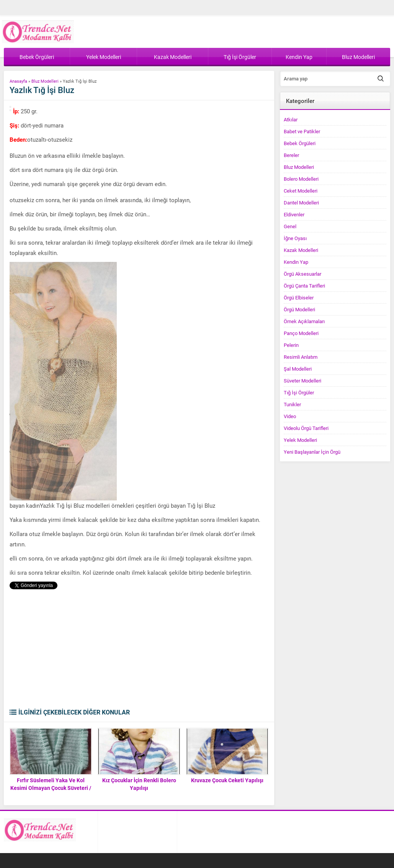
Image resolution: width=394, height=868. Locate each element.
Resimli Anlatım (301, 357)
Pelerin (291, 345)
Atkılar (291, 119)
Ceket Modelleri (301, 191)
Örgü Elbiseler (299, 298)
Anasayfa (18, 81)
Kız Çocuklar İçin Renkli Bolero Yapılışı (139, 784)
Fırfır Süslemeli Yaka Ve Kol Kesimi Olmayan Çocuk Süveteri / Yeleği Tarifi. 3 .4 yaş (51, 788)
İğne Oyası (295, 238)
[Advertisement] (138, 651)
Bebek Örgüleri (300, 143)
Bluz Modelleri (45, 81)
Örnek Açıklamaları (304, 321)
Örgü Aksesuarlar (302, 274)
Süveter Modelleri (302, 381)
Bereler (291, 155)
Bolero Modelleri (301, 179)
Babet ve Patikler (302, 131)
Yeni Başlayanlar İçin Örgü (312, 452)
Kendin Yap (296, 262)
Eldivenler (294, 214)
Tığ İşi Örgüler (299, 392)
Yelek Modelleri (300, 440)
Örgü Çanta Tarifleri (304, 286)
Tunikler (292, 404)
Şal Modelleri (298, 369)
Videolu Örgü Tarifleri (306, 428)
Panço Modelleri (301, 333)
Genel (290, 226)
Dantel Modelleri (301, 203)
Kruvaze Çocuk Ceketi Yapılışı (227, 780)
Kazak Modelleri (301, 250)
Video (290, 416)
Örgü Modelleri (299, 309)
